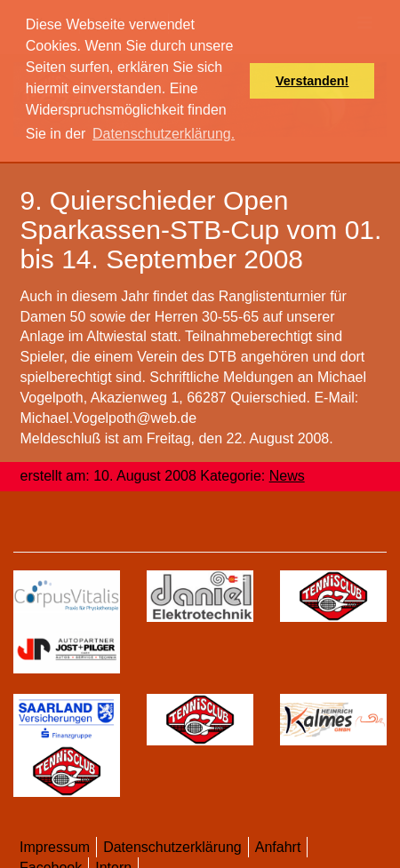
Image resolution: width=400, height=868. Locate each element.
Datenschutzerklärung (172, 847)
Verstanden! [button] (312, 81)
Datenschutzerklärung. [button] (164, 134)
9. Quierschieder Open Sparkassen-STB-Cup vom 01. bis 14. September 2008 (201, 230)
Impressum (55, 847)
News (287, 476)
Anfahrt (278, 847)
